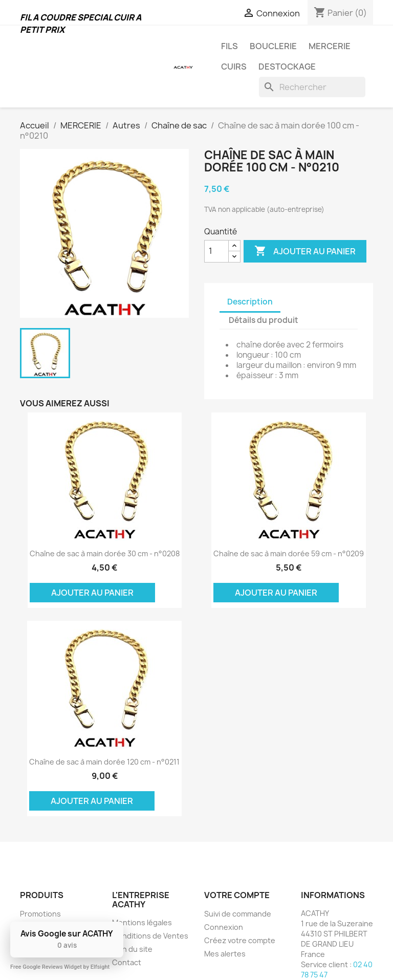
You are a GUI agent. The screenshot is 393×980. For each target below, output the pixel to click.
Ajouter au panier (305, 251)
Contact (127, 962)
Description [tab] (250, 302)
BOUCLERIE (273, 46)
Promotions (40, 914)
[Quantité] (216, 251)
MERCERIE (330, 46)
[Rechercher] (312, 87)
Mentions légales (142, 922)
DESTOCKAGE (287, 67)
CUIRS (234, 67)
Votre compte (237, 895)
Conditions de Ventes (150, 936)
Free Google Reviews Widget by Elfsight (60, 967)
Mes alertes (225, 954)
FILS (230, 46)
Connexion (224, 927)
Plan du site (132, 949)
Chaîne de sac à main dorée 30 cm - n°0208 (105, 553)
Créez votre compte (240, 940)
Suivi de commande (238, 914)
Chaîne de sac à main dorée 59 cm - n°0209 (289, 553)
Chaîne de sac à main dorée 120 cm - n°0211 (104, 762)
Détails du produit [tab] (264, 320)
